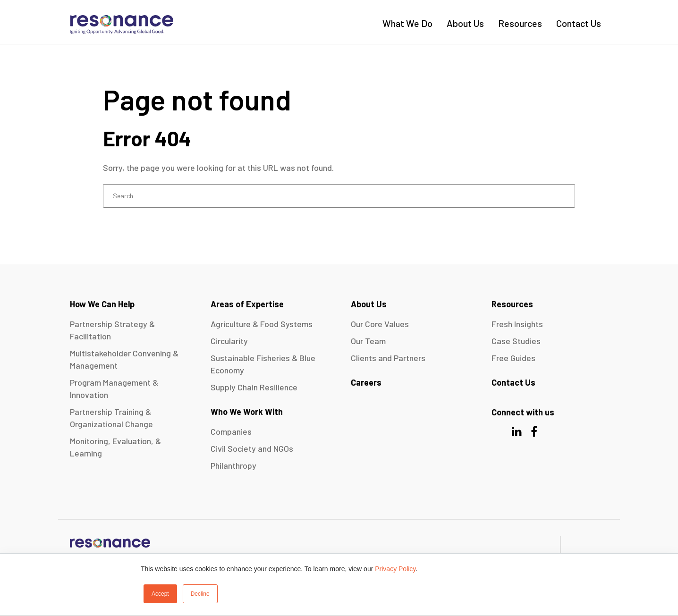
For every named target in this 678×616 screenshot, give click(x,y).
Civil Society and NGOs (252, 448)
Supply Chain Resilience (254, 387)
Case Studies (516, 341)
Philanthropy (233, 465)
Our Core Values (380, 324)
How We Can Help (102, 304)
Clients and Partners (388, 358)
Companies (231, 431)
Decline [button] (200, 594)
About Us (465, 23)
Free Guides (513, 358)
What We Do (407, 23)
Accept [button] (160, 594)
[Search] (339, 196)
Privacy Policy (395, 569)
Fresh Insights (517, 324)
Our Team (368, 341)
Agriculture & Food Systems (262, 324)
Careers (366, 382)
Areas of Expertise (247, 304)
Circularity (229, 341)
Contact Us (579, 23)
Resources (520, 23)
